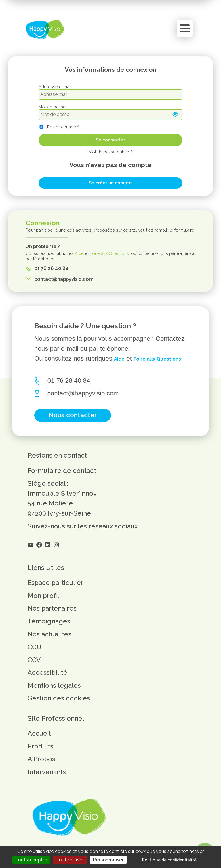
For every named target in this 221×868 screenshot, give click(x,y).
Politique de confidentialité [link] (169, 860)
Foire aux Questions (109, 253)
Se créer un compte (110, 183)
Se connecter (110, 140)
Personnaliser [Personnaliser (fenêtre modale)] (108, 860)
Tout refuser (70, 860)
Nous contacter (73, 427)
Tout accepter (31, 860)
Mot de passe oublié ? (110, 152)
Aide (79, 253)
